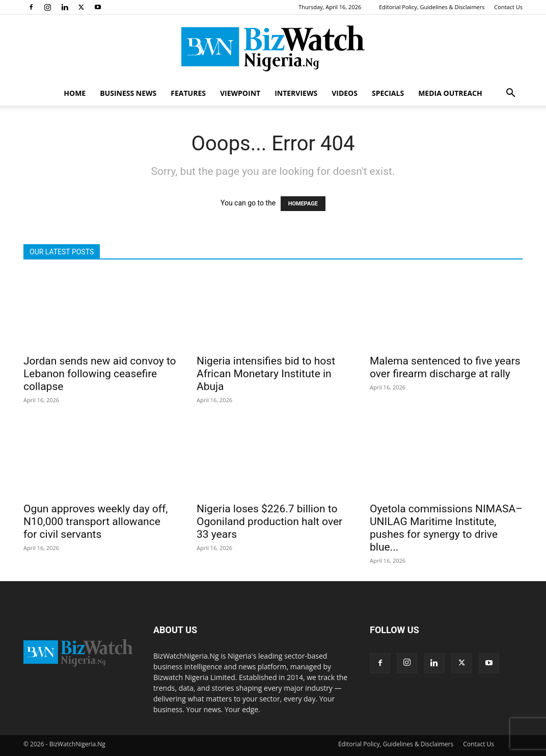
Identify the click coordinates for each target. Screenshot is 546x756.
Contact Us (508, 7)
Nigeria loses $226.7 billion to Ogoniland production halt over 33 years (269, 522)
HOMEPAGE (303, 204)
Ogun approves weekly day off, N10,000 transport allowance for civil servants (96, 522)
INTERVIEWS (296, 93)
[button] (510, 94)
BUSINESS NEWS (128, 93)
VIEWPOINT (240, 93)
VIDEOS (345, 93)
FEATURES (188, 93)
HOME (75, 93)
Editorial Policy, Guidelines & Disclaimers (432, 7)
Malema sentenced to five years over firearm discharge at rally (445, 367)
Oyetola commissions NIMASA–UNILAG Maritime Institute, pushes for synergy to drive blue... (446, 528)
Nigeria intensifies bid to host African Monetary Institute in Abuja (266, 374)
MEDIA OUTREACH (450, 93)
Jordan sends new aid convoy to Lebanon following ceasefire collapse (100, 374)
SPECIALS (388, 93)
